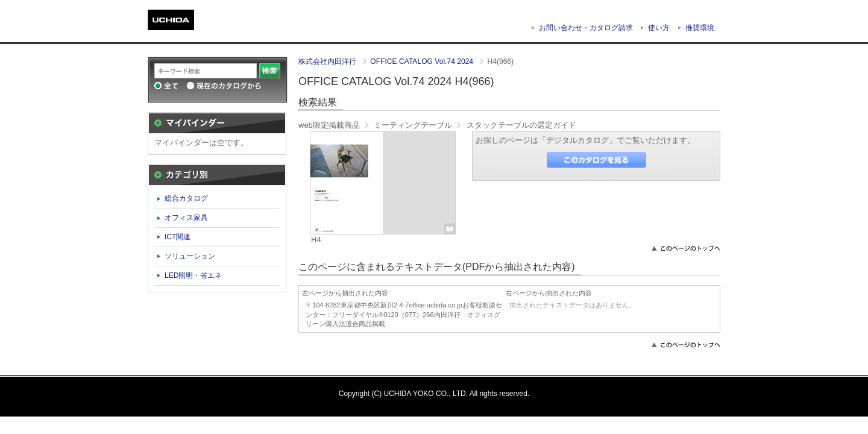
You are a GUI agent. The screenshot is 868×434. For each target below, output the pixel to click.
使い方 (659, 28)
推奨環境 (700, 28)
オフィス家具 (186, 218)
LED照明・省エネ (193, 275)
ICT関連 (178, 237)
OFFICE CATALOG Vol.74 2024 (423, 61)
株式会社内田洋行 (328, 61)
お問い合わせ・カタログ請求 (586, 28)
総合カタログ (186, 198)
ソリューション (190, 256)
